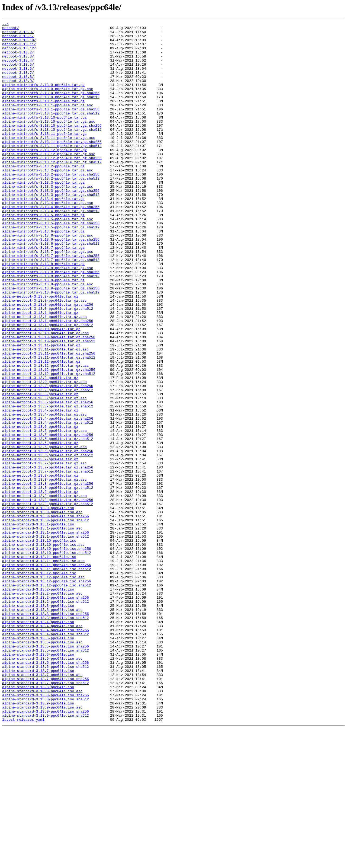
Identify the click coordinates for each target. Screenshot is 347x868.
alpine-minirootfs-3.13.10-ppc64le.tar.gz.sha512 (52, 151)
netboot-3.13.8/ (18, 88)
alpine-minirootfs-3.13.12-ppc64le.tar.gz (44, 176)
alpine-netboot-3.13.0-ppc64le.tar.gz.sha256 (48, 361)
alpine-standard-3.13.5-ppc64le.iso (38, 762)
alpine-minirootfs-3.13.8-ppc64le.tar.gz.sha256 (51, 322)
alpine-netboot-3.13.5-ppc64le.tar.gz (40, 508)
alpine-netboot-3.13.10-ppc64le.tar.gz (41, 391)
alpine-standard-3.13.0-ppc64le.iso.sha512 (46, 620)
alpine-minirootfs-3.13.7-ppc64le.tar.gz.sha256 (51, 303)
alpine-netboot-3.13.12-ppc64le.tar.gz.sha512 (49, 444)
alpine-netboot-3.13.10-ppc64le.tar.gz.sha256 (49, 400)
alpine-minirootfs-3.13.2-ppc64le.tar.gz (43, 195)
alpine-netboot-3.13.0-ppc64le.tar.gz (40, 352)
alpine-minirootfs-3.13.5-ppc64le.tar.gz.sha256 (51, 264)
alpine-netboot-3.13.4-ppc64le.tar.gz (40, 488)
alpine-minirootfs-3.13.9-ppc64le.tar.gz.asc (48, 337)
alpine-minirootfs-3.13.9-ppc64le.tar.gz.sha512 (51, 347)
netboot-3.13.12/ (19, 54)
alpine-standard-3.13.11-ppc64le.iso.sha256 (47, 674)
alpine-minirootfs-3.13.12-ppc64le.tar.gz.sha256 (52, 186)
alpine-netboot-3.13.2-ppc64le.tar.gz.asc (44, 454)
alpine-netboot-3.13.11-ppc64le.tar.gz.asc (46, 415)
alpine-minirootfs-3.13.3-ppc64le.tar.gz (43, 215)
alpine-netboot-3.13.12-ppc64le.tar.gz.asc (46, 435)
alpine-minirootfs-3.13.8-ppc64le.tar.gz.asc (48, 317)
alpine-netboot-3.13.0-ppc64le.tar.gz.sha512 (48, 366)
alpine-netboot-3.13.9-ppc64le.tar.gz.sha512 (48, 601)
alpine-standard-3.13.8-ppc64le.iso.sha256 (46, 830)
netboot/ (11, 29)
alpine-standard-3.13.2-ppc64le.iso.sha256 (46, 713)
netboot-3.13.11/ (19, 49)
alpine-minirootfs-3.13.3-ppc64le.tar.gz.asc (48, 220)
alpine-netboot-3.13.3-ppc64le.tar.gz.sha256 (48, 478)
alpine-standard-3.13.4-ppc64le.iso (38, 742)
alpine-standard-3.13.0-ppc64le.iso (38, 605)
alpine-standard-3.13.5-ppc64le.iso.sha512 (46, 776)
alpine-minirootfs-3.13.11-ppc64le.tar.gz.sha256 (52, 166)
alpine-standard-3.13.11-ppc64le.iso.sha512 (47, 679)
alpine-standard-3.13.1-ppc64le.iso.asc (42, 630)
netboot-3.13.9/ (18, 93)
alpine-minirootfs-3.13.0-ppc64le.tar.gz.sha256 (51, 107)
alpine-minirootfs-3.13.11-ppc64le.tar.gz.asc (49, 161)
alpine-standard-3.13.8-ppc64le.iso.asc (42, 825)
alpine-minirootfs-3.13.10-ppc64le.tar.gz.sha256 (52, 146)
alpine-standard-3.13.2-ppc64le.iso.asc (42, 708)
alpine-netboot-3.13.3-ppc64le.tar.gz (40, 469)
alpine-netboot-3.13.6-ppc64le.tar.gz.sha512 (48, 542)
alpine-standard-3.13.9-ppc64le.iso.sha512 (46, 854)
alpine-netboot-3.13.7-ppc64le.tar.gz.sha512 (48, 561)
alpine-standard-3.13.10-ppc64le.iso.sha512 (47, 659)
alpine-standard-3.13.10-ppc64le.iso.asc (43, 649)
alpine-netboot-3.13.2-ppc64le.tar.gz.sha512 (48, 464)
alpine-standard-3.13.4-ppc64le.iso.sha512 (46, 757)
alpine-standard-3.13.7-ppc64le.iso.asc (42, 806)
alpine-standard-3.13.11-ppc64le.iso (39, 664)
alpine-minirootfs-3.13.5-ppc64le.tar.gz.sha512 (51, 269)
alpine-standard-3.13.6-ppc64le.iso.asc (42, 786)
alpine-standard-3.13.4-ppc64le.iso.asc (42, 747)
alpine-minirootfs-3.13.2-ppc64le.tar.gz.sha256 (51, 205)
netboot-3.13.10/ (19, 44)
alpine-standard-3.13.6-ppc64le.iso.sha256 (46, 791)
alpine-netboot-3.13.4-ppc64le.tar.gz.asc (44, 493)
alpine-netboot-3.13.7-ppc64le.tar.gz (40, 547)
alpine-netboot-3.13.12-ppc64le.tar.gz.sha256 (49, 439)
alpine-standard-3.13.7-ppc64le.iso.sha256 (46, 810)
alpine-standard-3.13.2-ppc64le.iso (38, 703)
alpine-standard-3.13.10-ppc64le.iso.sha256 (47, 654)
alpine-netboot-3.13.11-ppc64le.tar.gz (41, 410)
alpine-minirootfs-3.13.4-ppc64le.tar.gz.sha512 (51, 249)
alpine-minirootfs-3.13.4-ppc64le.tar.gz (43, 234)
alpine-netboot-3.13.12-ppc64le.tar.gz (41, 430)
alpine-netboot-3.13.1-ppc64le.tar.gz (40, 371)
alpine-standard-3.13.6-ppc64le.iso (38, 781)
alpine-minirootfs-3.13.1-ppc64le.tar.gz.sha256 (51, 127)
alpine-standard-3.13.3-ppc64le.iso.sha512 (46, 737)
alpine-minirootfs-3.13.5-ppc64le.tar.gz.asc (48, 259)
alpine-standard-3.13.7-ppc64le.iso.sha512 (46, 815)
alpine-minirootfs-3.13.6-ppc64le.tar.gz (43, 273)
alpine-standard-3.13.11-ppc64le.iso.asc (43, 669)
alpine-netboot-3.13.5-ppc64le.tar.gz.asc (44, 513)
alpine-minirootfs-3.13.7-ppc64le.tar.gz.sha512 (51, 308)
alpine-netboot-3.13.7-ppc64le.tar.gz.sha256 (48, 557)
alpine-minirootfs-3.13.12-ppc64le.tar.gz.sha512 (52, 190)
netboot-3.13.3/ (18, 63)
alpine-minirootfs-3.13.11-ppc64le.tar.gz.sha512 (52, 171)
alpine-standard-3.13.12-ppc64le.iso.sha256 (47, 693)
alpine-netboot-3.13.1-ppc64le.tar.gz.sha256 (48, 381)
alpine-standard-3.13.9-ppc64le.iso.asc (42, 845)
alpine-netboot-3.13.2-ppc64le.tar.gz (40, 449)
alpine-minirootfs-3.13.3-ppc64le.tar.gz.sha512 (51, 229)
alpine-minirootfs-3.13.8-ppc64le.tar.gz (43, 312)
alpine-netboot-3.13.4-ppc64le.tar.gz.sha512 (48, 503)
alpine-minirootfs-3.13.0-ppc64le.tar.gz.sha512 (51, 112)
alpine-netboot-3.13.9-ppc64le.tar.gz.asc (44, 591)
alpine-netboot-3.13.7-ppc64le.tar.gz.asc (44, 552)
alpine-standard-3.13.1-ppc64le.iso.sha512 (46, 640)
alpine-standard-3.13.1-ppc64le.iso (38, 625)
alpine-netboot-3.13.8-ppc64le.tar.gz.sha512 (48, 581)
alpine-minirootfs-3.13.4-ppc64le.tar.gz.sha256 (51, 244)
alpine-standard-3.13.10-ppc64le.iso (39, 644)
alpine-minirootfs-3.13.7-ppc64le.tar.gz (43, 293)
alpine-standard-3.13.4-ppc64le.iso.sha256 (46, 752)
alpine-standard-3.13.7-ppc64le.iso (38, 801)
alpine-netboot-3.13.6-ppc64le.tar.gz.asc (44, 532)
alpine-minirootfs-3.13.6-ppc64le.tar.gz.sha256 (51, 283)
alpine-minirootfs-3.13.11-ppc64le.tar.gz (44, 156)
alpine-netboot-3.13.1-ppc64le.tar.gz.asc (44, 376)
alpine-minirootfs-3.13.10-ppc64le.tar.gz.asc (49, 142)
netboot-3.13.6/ (18, 78)
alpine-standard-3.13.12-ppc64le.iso (39, 684)
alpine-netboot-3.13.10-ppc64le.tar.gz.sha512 (49, 405)
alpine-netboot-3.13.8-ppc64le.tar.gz (40, 566)
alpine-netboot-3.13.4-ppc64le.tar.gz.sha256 (48, 498)
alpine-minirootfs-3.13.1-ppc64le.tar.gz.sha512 (51, 132)
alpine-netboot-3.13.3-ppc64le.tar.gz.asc (44, 474)
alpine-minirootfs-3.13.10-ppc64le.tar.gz (44, 137)
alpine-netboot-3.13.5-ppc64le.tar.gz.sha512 (48, 522)
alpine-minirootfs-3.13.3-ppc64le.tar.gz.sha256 (51, 225)
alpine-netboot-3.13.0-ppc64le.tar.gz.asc (44, 356)
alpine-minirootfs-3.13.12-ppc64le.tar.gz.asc (49, 181)
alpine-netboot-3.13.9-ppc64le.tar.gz (40, 586)
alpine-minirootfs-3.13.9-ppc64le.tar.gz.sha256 (51, 342)
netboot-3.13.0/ (18, 34)
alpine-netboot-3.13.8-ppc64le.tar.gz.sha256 (48, 576)
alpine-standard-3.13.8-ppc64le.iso (38, 820)
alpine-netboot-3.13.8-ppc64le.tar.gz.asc (44, 571)
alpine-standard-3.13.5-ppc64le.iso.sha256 (46, 771)
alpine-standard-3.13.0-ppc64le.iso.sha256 (46, 615)
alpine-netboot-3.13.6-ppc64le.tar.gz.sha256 (48, 537)
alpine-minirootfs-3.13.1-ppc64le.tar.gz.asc (48, 122)
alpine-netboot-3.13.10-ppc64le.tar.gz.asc (46, 395)
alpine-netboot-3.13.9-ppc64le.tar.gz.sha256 (48, 596)
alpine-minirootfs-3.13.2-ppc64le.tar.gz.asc (48, 200)
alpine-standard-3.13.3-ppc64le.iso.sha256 (46, 732)
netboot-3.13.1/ (18, 39)
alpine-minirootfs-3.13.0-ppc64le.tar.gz (43, 98)
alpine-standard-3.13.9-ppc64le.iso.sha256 (46, 850)
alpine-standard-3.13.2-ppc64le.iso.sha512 (46, 718)
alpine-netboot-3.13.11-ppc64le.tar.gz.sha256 (49, 420)
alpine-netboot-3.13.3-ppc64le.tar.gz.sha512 (48, 483)
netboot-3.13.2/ (18, 59)
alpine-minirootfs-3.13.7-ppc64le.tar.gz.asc (48, 298)
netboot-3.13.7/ (18, 83)
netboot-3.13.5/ (18, 73)
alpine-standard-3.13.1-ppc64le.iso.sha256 (46, 635)
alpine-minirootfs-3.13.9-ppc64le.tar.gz (43, 332)
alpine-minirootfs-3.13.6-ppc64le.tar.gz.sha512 (51, 288)
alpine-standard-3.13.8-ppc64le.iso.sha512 (46, 835)
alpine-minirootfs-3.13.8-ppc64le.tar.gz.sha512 (51, 327)
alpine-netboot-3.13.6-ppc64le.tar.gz (40, 527)
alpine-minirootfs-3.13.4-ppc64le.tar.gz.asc (48, 239)
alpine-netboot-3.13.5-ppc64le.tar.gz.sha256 (48, 518)
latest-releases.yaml (23, 859)
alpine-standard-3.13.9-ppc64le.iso (38, 840)
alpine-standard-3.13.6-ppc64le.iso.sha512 (46, 796)
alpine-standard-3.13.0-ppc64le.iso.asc (42, 610)
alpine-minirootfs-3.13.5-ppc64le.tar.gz (43, 254)
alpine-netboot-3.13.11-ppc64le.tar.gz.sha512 (49, 425)
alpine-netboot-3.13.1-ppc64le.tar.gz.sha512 (48, 386)
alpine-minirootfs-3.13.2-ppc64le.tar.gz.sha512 (51, 210)
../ (5, 24)
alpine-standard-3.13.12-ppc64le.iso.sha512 (47, 698)
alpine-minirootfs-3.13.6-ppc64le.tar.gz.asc (48, 278)
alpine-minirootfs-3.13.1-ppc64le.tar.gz (43, 117)
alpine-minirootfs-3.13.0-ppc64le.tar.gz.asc (48, 103)
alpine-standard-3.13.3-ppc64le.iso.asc (42, 727)
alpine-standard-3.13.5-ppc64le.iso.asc (42, 767)
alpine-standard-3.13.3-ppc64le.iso (38, 723)
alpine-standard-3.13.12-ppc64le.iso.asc (43, 688)
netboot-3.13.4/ (18, 68)
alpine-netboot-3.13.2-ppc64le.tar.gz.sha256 (48, 459)
